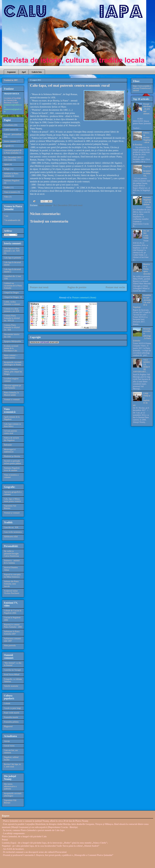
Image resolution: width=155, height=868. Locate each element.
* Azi (6, 216)
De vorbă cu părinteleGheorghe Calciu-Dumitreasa (11, 553)
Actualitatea (9, 125)
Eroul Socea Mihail (12, 674)
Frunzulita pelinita (11, 722)
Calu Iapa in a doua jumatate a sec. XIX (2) (12, 251)
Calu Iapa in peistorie (12, 258)
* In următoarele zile (12, 220)
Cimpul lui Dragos (11, 293)
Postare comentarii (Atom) (84, 298)
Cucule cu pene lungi (12, 708)
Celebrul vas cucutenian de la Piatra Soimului (13, 286)
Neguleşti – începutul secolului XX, (147, 171)
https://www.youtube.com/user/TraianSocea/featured (142, 88)
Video (6, 197)
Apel (24, 72)
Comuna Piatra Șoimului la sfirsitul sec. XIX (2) (12, 318)
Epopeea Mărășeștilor (13, 341)
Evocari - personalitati (13, 134)
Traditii (7, 187)
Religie (7, 169)
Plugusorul (8, 726)
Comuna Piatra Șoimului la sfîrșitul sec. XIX (12, 327)
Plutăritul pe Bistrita (12, 456)
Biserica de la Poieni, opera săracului (147, 269)
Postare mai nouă (39, 287)
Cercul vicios (9, 746)
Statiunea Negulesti (12, 181)
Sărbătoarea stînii (11, 537)
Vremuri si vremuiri (12, 399)
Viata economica (11, 192)
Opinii (6, 164)
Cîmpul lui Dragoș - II (13, 297)
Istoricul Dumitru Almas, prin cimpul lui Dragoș (13, 372)
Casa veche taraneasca (13, 532)
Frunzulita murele (11, 717)
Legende (7, 146)
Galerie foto (37, 72)
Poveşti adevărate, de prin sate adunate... (147, 109)
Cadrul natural (10, 130)
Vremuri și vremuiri (12, 513)
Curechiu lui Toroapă (12, 670)
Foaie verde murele (12, 713)
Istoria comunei (45, 205)
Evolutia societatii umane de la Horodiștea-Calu (11, 348)
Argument (11, 72)
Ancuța (7, 741)
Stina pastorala (10, 645)
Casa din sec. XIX (11, 527)
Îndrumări (8, 445)
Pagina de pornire (77, 287)
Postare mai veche (115, 287)
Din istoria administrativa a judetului (10, 786)
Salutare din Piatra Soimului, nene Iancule (11, 584)
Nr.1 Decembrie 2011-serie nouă (68, 205)
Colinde (7, 703)
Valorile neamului (11, 686)
